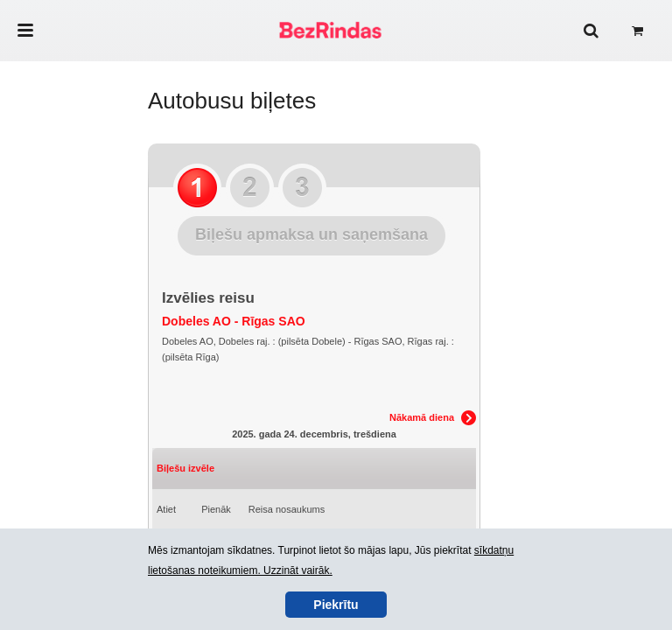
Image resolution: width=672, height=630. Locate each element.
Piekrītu (336, 605)
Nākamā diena (422, 417)
